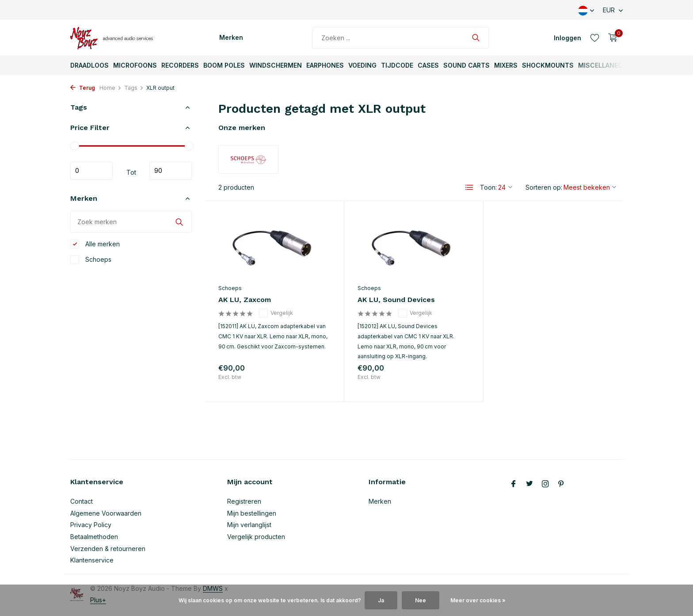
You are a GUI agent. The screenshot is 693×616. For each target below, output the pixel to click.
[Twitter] (529, 484)
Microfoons (135, 65)
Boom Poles (224, 65)
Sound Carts (466, 65)
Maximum (171, 171)
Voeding (362, 65)
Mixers (506, 65)
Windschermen (276, 65)
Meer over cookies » (478, 600)
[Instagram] (545, 484)
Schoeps (91, 260)
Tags (134, 88)
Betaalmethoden (94, 537)
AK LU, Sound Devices (396, 300)
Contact (82, 501)
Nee (421, 600)
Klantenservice (92, 560)
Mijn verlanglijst (249, 525)
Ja (381, 600)
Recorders (180, 65)
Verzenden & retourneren (108, 549)
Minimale (91, 171)
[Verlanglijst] (595, 38)
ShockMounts (548, 65)
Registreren (244, 501)
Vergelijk (276, 313)
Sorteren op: (544, 187)
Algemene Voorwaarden (106, 513)
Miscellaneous (605, 65)
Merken (231, 37)
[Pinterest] (561, 484)
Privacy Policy (91, 525)
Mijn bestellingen (252, 513)
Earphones (325, 65)
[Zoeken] (400, 38)
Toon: (488, 187)
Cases (428, 65)
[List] (469, 187)
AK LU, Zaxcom (245, 300)
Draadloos (89, 65)
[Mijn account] (567, 38)
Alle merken (95, 244)
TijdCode (397, 65)
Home (110, 88)
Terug (83, 88)
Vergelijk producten (256, 537)
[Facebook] (514, 484)
